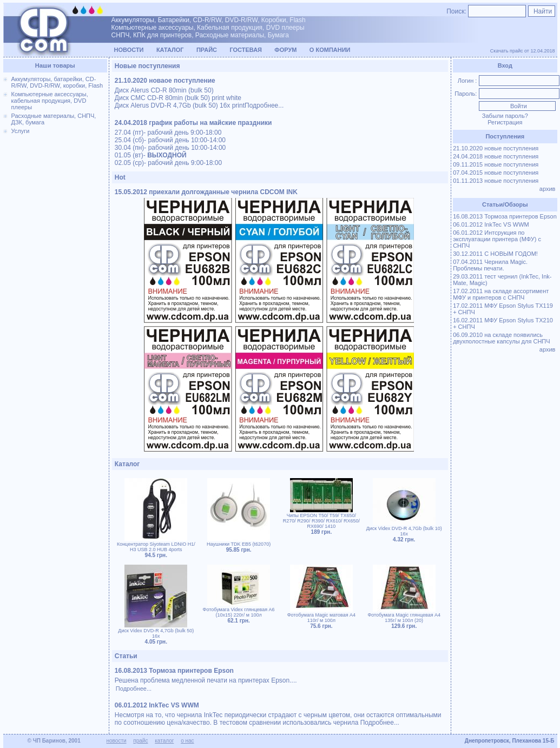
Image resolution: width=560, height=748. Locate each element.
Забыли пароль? (505, 116)
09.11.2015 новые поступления (496, 164)
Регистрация (505, 122)
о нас (187, 741)
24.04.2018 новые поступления (496, 156)
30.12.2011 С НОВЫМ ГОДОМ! (495, 254)
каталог (164, 741)
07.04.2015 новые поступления (496, 173)
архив (548, 189)
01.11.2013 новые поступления (496, 181)
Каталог (170, 50)
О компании (330, 50)
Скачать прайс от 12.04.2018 (523, 51)
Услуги (21, 131)
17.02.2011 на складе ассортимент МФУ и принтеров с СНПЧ (501, 294)
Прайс (207, 50)
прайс (140, 741)
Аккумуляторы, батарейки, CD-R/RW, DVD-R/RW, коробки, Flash (57, 82)
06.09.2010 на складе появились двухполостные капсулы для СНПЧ (501, 338)
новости (117, 741)
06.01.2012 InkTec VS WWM (491, 224)
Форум (285, 50)
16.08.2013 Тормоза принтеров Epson (505, 216)
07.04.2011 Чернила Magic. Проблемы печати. (490, 265)
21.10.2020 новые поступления (496, 148)
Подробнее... (264, 105)
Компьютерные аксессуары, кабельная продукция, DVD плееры (50, 101)
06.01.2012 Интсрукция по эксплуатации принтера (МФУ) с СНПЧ (497, 239)
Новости (129, 50)
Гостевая (246, 50)
